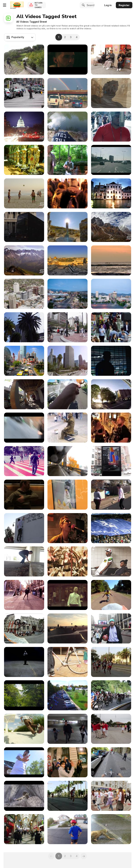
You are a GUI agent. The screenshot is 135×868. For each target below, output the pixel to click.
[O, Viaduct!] (67, 461)
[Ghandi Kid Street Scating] (24, 729)
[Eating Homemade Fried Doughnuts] (67, 394)
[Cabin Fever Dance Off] (111, 495)
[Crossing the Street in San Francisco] (67, 327)
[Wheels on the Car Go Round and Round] (67, 829)
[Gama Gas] (111, 796)
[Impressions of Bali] (111, 260)
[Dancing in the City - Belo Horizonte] (24, 461)
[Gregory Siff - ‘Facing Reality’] (24, 528)
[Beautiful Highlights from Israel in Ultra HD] (67, 227)
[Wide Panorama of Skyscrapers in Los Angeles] (67, 361)
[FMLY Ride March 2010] (67, 528)
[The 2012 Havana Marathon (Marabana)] (67, 796)
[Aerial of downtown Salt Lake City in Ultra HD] (24, 294)
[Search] (83, 5)
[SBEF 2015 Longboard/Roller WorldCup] (24, 695)
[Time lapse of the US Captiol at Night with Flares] (24, 127)
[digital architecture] (111, 461)
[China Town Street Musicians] (111, 60)
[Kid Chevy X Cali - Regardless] (111, 127)
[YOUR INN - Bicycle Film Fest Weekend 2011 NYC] (24, 628)
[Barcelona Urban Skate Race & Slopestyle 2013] (24, 595)
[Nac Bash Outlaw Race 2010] (111, 595)
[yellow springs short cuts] (67, 160)
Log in (108, 5)
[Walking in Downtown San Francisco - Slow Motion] (111, 327)
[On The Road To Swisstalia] (24, 796)
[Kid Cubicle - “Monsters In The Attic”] (67, 60)
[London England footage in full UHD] (24, 227)
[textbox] (20, 37)
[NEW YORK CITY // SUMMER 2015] (111, 561)
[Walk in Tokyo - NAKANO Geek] (24, 829)
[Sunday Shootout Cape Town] (67, 662)
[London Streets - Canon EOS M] (111, 160)
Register (124, 5)
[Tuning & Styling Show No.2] (24, 160)
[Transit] (24, 495)
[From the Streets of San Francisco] (24, 327)
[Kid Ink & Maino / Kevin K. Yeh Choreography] (67, 729)
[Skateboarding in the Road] (24, 93)
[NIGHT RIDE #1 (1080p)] (67, 762)
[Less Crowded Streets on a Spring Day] (24, 394)
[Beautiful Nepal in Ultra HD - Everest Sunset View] (111, 227)
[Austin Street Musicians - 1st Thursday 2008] (111, 428)
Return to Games (38, 5)
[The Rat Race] (67, 595)
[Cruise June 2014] (111, 762)
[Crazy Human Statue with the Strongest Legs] (67, 428)
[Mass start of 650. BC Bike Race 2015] (111, 695)
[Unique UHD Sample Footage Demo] (111, 193)
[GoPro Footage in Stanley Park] (111, 394)
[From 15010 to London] (111, 528)
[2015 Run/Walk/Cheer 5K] (67, 695)
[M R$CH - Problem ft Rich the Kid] (24, 762)
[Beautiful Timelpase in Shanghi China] (24, 361)
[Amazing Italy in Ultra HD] (111, 93)
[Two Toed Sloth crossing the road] (111, 829)
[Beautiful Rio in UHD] (24, 193)
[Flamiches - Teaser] (67, 561)
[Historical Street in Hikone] (24, 60)
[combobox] (20, 37)
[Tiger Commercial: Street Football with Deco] (111, 361)
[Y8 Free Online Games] (17, 5)
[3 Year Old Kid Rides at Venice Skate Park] (67, 628)
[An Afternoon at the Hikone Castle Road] (67, 127)
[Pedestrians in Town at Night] (67, 193)
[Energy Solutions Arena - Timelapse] (67, 294)
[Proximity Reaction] (24, 428)
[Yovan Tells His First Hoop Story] (111, 628)
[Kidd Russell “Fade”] (24, 662)
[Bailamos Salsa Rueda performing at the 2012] (111, 729)
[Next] (84, 856)
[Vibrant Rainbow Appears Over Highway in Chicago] (67, 93)
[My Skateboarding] (24, 561)
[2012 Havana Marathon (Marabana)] (111, 662)
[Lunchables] (67, 495)
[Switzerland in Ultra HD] (24, 260)
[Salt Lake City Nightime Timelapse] (111, 294)
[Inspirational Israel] (67, 260)
